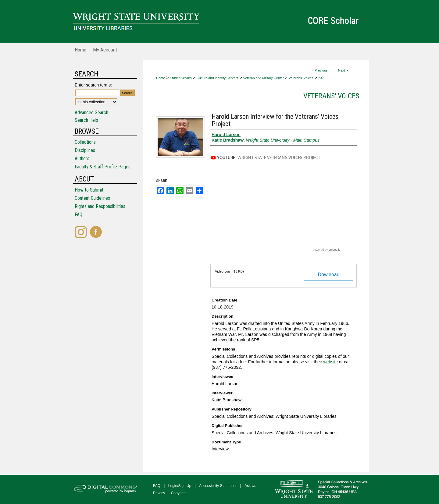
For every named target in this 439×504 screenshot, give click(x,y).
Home (161, 78)
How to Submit (89, 190)
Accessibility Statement (218, 486)
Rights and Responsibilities (100, 206)
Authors (82, 159)
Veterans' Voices (301, 78)
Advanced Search (91, 113)
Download (328, 275)
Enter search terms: (93, 85)
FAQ (79, 215)
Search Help (86, 120)
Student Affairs (181, 78)
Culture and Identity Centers (218, 78)
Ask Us (250, 486)
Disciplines (85, 150)
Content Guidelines (92, 198)
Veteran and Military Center (264, 78)
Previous (321, 70)
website (330, 362)
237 (321, 78)
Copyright (179, 493)
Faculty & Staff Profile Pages (103, 167)
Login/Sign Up (180, 486)
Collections (85, 142)
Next (342, 70)
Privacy (159, 493)
